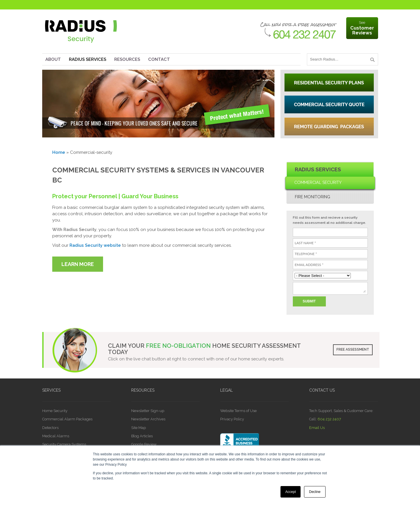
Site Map (139, 428)
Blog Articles (142, 436)
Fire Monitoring (312, 197)
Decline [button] (315, 492)
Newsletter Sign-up (148, 411)
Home (59, 152)
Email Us (317, 428)
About (53, 59)
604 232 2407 (329, 419)
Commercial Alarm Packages (67, 419)
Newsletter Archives (148, 419)
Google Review (144, 444)
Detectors (50, 428)
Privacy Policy (232, 419)
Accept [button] (291, 492)
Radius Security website (95, 245)
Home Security (55, 411)
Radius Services (88, 59)
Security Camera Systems (64, 444)
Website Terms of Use (238, 411)
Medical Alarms (56, 436)
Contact (159, 59)
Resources (127, 59)
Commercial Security (318, 182)
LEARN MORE (78, 264)
